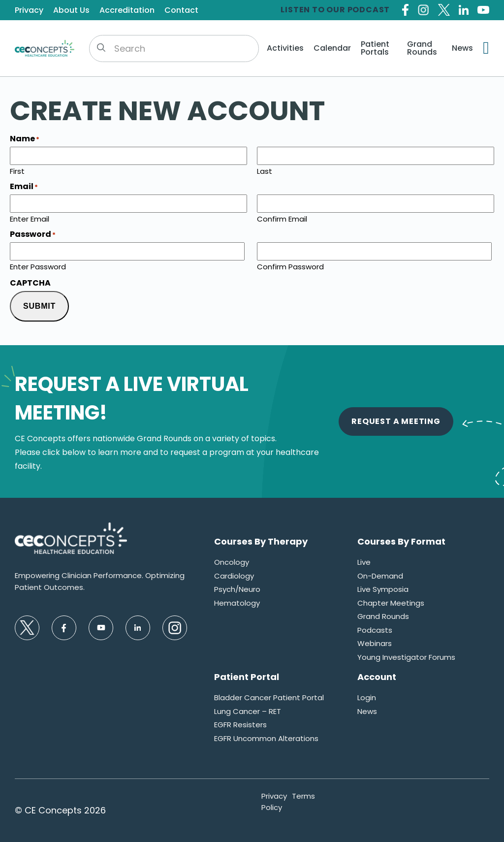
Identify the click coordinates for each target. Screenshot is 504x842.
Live (364, 562)
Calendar (332, 48)
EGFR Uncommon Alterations (266, 738)
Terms (303, 796)
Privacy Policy (274, 802)
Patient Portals (375, 48)
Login (367, 697)
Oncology (232, 562)
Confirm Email (282, 218)
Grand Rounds (422, 48)
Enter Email (30, 218)
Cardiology (234, 576)
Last (265, 170)
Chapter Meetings (391, 603)
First (17, 170)
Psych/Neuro (237, 589)
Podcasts (375, 630)
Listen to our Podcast (335, 10)
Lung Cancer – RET (248, 711)
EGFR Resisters (240, 725)
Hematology (237, 603)
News (462, 48)
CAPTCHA (30, 283)
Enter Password (38, 266)
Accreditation (127, 10)
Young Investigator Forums (406, 657)
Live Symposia (383, 589)
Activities (285, 48)
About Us (71, 10)
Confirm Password (290, 266)
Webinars (375, 643)
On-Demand (380, 576)
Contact (181, 10)
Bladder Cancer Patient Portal (269, 697)
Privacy (29, 10)
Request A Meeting (396, 421)
